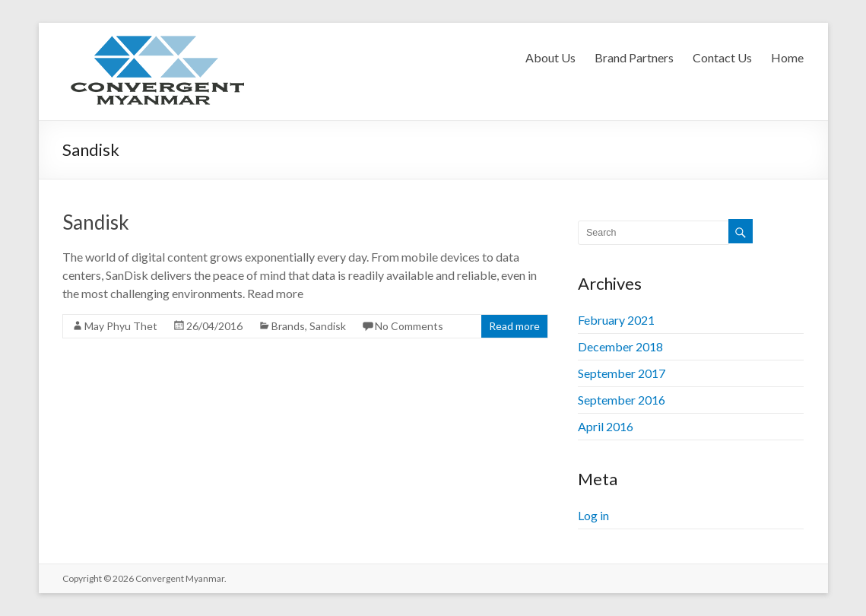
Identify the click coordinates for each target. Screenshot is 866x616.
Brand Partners (634, 57)
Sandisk (96, 222)
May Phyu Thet (121, 326)
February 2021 (616, 320)
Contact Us (722, 57)
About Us (550, 57)
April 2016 (606, 426)
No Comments (409, 326)
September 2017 (622, 373)
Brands (288, 326)
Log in (593, 515)
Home (787, 57)
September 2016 (622, 400)
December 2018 (620, 346)
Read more (514, 326)
